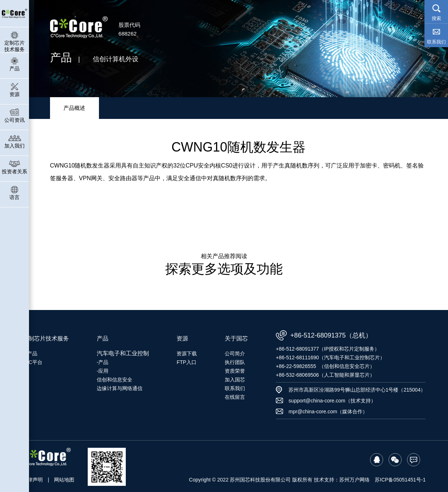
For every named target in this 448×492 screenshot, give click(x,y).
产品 (14, 64)
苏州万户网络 (354, 480)
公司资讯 (14, 115)
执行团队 (235, 362)
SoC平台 (32, 362)
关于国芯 (236, 338)
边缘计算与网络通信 (120, 388)
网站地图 (64, 480)
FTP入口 (186, 362)
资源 (14, 90)
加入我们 (14, 141)
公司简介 (235, 354)
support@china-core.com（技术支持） (332, 401)
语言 (14, 193)
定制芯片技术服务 (14, 42)
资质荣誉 (235, 371)
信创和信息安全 (115, 380)
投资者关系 (14, 167)
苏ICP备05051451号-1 (400, 480)
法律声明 (33, 480)
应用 (103, 371)
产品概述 (74, 108)
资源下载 (187, 354)
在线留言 (235, 397)
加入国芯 (235, 380)
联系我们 (235, 388)
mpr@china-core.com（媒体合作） (328, 412)
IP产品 (30, 354)
